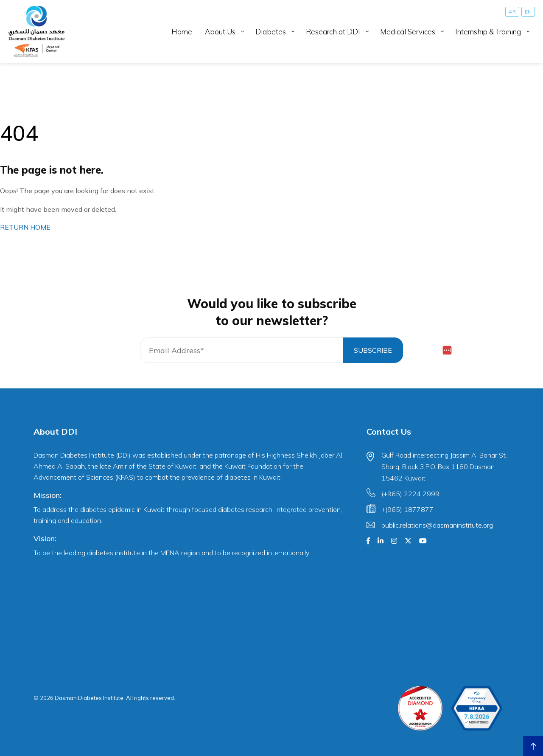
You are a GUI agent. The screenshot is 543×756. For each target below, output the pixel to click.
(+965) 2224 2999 (410, 494)
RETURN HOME (25, 227)
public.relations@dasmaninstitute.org (437, 525)
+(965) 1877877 (407, 509)
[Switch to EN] (528, 12)
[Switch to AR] (512, 12)
